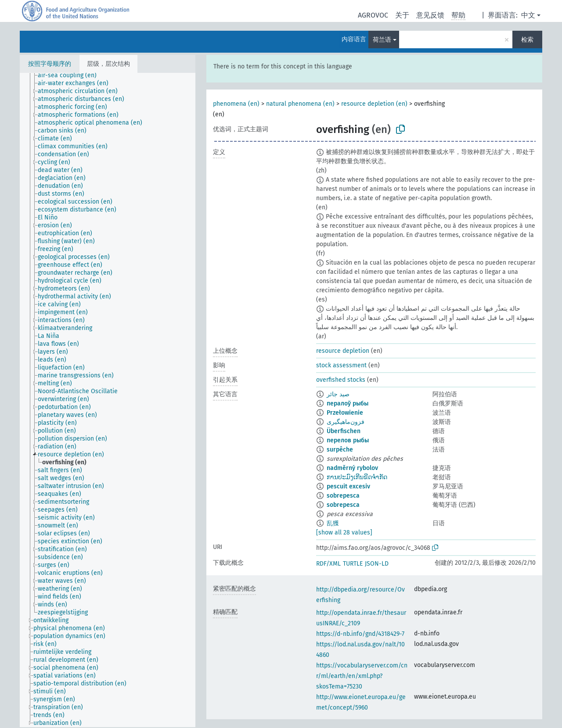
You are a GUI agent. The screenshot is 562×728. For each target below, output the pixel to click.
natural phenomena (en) (300, 104)
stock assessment (341, 365)
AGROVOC (373, 15)
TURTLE (353, 564)
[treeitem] (71, 75)
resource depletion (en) (374, 104)
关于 (402, 15)
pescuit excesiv (348, 486)
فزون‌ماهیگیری (346, 422)
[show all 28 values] (344, 533)
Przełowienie (345, 413)
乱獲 (333, 523)
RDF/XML (328, 564)
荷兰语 (382, 40)
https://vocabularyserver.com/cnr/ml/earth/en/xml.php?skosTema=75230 (362, 676)
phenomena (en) (236, 104)
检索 (527, 40)
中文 (528, 15)
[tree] (108, 400)
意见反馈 (430, 15)
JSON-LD (377, 564)
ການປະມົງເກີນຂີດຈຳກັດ (357, 477)
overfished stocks (341, 380)
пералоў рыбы (348, 403)
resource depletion (343, 351)
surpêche (340, 450)
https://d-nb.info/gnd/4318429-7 (360, 634)
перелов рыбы (348, 440)
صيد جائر (338, 394)
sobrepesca (343, 496)
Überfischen (344, 431)
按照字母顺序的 (50, 64)
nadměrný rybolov (352, 468)
